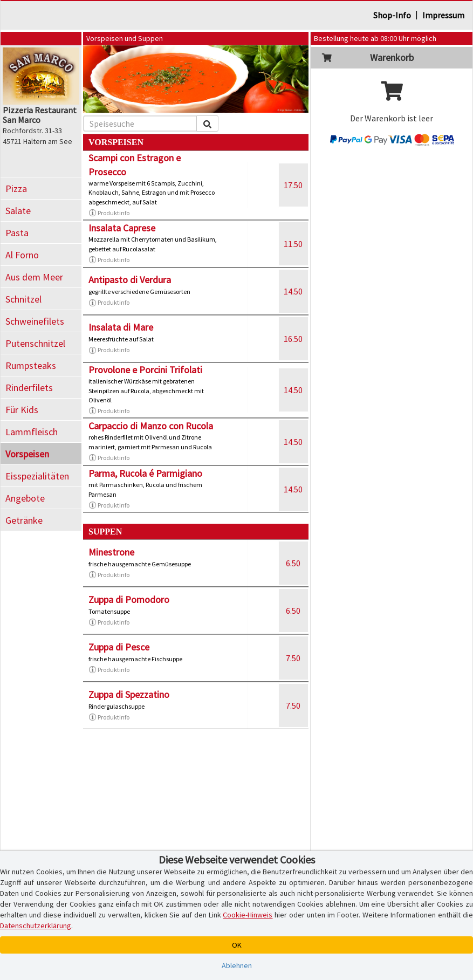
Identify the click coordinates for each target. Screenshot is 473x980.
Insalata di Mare (121, 327)
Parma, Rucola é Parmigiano (145, 473)
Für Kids (22, 410)
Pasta (17, 233)
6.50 (293, 563)
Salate (18, 211)
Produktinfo (109, 213)
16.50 (293, 339)
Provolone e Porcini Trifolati (145, 370)
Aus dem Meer (34, 277)
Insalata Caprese (122, 228)
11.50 (293, 244)
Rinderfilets (29, 388)
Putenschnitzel (35, 343)
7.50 (293, 658)
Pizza (16, 189)
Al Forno (22, 255)
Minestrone (111, 552)
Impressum (443, 15)
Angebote (25, 498)
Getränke (24, 520)
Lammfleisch (32, 432)
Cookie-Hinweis (248, 915)
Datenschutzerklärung (36, 926)
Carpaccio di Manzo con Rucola (151, 426)
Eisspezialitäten (37, 476)
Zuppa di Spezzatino (129, 694)
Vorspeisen (27, 454)
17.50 (293, 185)
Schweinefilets (35, 321)
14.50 (293, 291)
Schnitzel (23, 299)
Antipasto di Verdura (130, 280)
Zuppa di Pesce (119, 647)
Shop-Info (392, 15)
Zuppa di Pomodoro (129, 599)
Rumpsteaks (31, 365)
